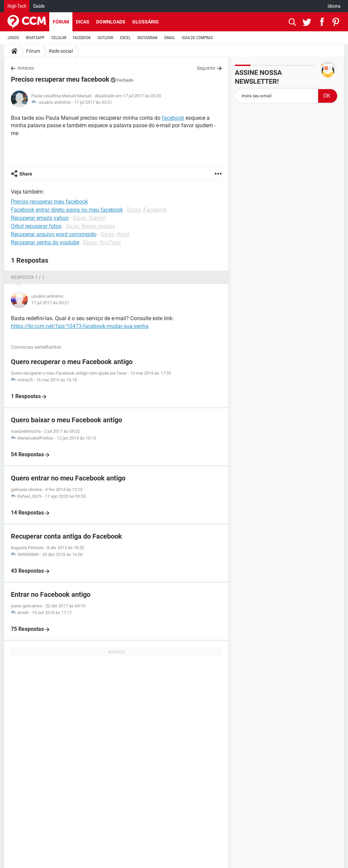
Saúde (39, 6)
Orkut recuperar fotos (36, 226)
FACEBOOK (82, 38)
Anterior (26, 68)
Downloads (111, 22)
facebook (173, 118)
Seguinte (206, 68)
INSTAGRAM (147, 38)
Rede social (61, 51)
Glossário (145, 22)
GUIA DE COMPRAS (197, 38)
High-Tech (17, 6)
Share (26, 174)
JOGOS (13, 38)
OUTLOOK (106, 38)
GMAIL (170, 38)
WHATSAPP (35, 38)
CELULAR (59, 38)
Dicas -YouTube (102, 242)
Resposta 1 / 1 (28, 277)
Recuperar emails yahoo (40, 218)
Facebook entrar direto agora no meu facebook (67, 210)
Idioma (334, 6)
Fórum (61, 22)
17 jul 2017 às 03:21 (93, 102)
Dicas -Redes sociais (90, 226)
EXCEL (125, 38)
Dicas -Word (115, 234)
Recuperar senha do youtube (45, 242)
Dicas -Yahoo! (89, 218)
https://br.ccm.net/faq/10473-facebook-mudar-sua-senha (80, 326)
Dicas (83, 22)
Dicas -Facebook (147, 210)
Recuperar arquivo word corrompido (54, 234)
